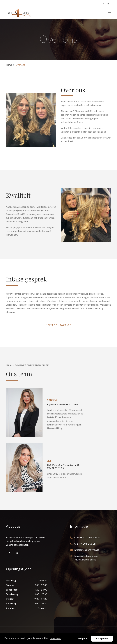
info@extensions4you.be (85, 550)
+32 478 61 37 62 (81, 537)
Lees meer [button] (55, 638)
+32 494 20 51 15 (81, 544)
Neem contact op (58, 325)
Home (9, 65)
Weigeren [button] (83, 639)
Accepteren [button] (102, 639)
